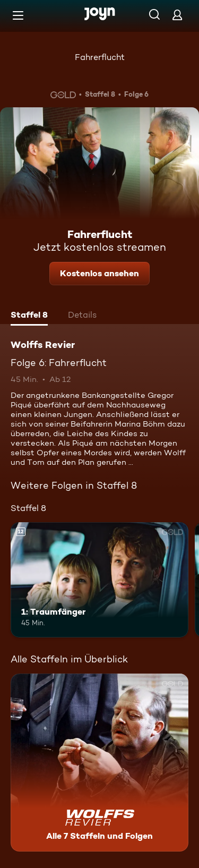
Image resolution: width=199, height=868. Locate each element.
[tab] (29, 316)
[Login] (177, 15)
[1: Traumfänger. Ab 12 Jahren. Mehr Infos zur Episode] (99, 580)
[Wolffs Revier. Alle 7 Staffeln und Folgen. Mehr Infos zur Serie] (99, 763)
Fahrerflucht (100, 57)
